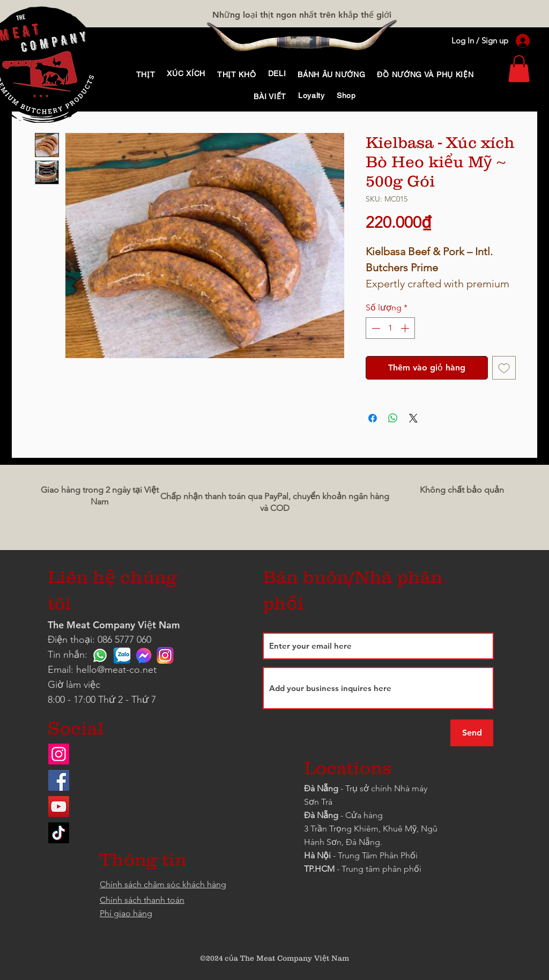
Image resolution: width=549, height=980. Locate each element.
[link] (519, 69)
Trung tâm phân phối (381, 869)
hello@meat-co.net (116, 670)
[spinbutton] (390, 328)
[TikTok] (59, 833)
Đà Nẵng (321, 788)
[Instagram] (59, 754)
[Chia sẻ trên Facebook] (373, 418)
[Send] (472, 733)
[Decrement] (375, 328)
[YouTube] (59, 807)
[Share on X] (413, 418)
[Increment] (406, 328)
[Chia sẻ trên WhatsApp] (393, 418)
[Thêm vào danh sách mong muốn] (504, 368)
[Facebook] (59, 780)
